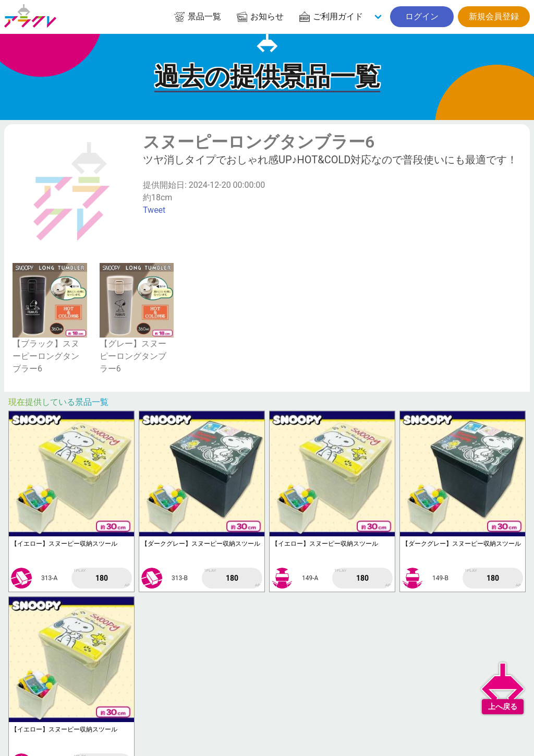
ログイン (422, 16)
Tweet (154, 210)
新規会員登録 (494, 16)
